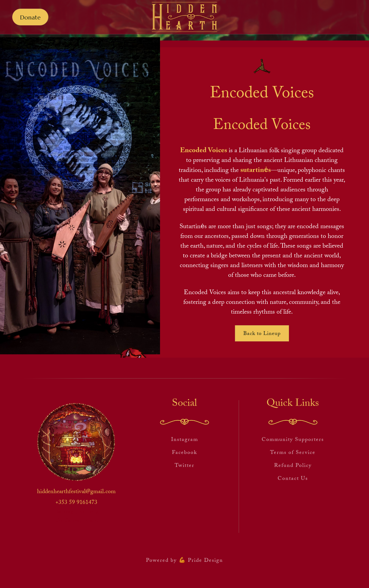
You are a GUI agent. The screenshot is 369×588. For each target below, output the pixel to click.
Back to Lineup (262, 334)
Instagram (185, 440)
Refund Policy (293, 466)
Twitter (184, 466)
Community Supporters (293, 440)
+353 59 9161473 (76, 503)
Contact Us (293, 479)
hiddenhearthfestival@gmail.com (76, 492)
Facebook (184, 453)
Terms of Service (293, 453)
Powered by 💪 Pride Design (184, 561)
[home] (184, 17)
